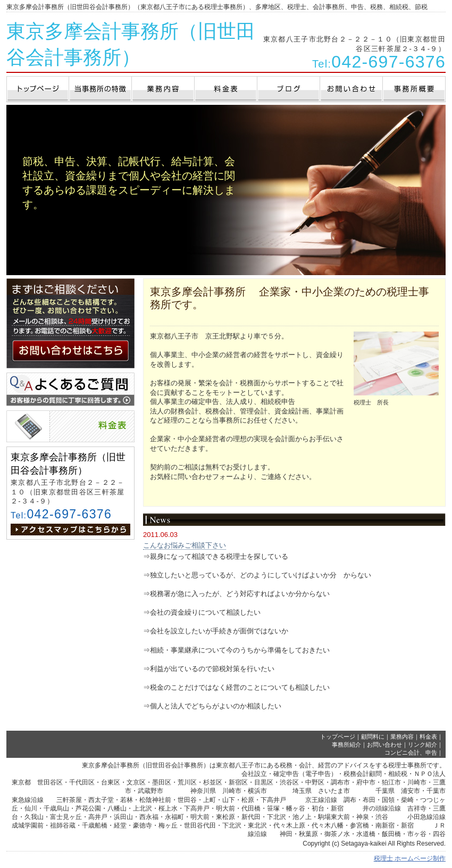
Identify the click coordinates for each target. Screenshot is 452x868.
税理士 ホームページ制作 (410, 858)
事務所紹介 (346, 745)
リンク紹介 (422, 745)
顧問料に (373, 737)
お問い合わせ (384, 745)
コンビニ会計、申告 (411, 753)
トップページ (338, 737)
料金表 (428, 737)
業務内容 (402, 737)
